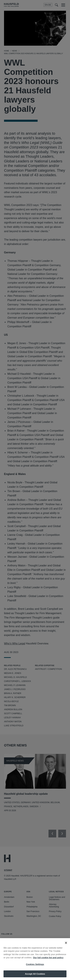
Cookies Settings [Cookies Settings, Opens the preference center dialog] (35, 969)
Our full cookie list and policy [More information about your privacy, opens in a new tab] (48, 963)
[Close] (66, 948)
